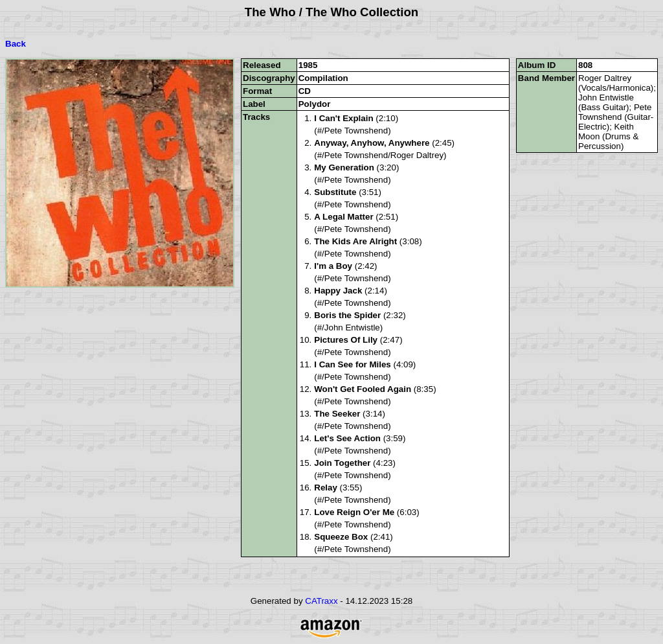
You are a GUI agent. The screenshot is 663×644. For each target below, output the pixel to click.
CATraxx (321, 601)
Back (16, 44)
